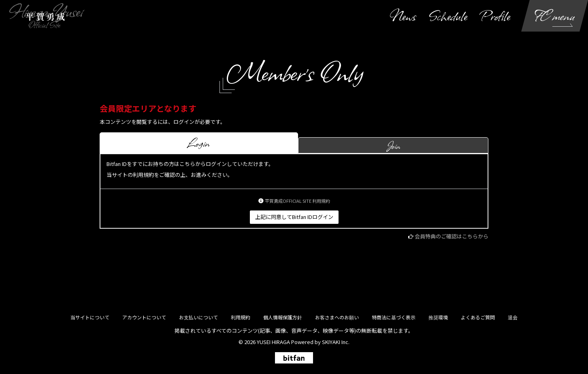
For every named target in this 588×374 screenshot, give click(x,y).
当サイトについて (90, 317)
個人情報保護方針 (283, 317)
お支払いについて (198, 317)
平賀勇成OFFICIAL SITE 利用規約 (297, 201)
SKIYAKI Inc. (336, 342)
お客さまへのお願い (337, 317)
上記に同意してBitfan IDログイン (294, 217)
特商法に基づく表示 (394, 317)
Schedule (448, 16)
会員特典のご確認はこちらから (452, 236)
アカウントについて (144, 317)
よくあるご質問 (478, 317)
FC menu (555, 16)
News (403, 16)
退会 (513, 317)
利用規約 (241, 317)
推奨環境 (438, 317)
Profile (495, 16)
